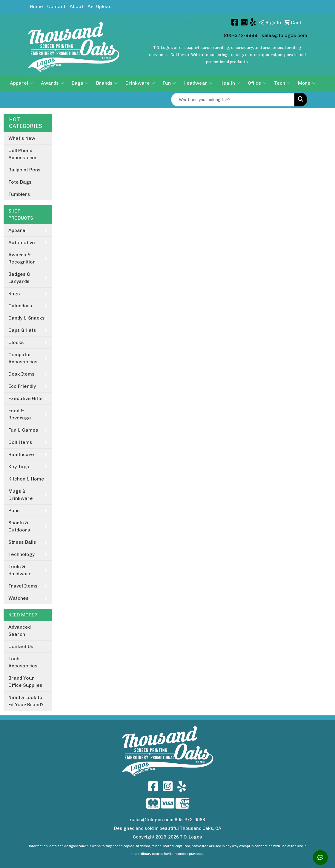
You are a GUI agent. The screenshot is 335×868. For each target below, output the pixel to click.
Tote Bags (20, 182)
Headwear (198, 83)
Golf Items (20, 442)
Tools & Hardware (20, 570)
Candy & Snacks (27, 318)
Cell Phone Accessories (23, 154)
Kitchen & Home (26, 479)
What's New (22, 138)
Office (257, 83)
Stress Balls (22, 542)
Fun (169, 83)
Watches (19, 598)
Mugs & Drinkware (21, 495)
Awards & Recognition (22, 258)
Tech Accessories (23, 662)
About (76, 6)
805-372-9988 (241, 35)
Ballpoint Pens (24, 170)
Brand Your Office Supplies (25, 682)
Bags (80, 83)
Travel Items (23, 586)
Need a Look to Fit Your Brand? (26, 701)
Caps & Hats (22, 330)
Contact (56, 6)
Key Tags (19, 467)
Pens (14, 510)
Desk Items (21, 374)
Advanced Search (20, 631)
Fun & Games (23, 430)
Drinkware (140, 83)
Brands (107, 83)
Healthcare (21, 454)
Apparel (21, 83)
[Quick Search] (233, 100)
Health (230, 83)
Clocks (16, 342)
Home (36, 6)
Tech (282, 83)
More (307, 83)
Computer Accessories (23, 358)
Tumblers (19, 194)
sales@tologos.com (284, 35)
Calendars (20, 306)
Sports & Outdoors (19, 526)
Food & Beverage (20, 414)
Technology (21, 554)
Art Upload (100, 6)
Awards (52, 83)
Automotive (22, 242)
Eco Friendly (22, 386)
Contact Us (21, 646)
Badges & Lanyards (19, 278)
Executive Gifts (26, 398)
